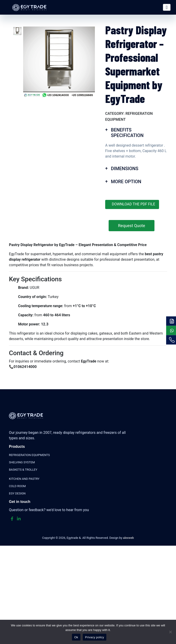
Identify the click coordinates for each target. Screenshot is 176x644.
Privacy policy (95, 637)
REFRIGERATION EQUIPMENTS (29, 455)
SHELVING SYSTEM (22, 462)
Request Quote (132, 226)
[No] (170, 632)
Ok (76, 637)
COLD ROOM (17, 486)
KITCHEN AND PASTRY (24, 479)
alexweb (129, 538)
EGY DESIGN (17, 493)
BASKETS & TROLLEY (23, 470)
